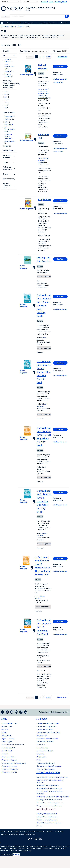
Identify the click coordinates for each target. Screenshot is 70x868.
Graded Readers (42, 748)
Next (48, 57)
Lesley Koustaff (43, 89)
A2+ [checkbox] (7, 97)
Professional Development (7, 168)
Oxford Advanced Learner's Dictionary (50, 823)
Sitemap (5, 733)
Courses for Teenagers (45, 729)
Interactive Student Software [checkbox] (9, 136)
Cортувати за (25, 51)
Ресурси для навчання (47, 23)
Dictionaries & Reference (45, 742)
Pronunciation (42, 757)
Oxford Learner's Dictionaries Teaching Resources (50, 781)
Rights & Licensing (8, 739)
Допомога (44, 2)
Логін (51, 2)
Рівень (5, 162)
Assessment (41, 745)
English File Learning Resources (48, 817)
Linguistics (40, 754)
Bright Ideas (45, 199)
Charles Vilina (43, 96)
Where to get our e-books (46, 769)
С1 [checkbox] (6, 105)
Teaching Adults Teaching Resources (49, 800)
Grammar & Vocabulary (45, 751)
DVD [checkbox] (7, 122)
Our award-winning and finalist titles (49, 766)
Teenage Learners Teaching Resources (50, 803)
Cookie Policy (27, 851)
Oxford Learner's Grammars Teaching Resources (50, 793)
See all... (39, 826)
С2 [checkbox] (6, 108)
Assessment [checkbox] (10, 116)
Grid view (66, 51)
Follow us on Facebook (10, 760)
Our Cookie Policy (58, 831)
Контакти (3, 831)
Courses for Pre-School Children (48, 723)
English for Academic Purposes (47, 739)
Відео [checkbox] (8, 146)
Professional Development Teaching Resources (53, 797)
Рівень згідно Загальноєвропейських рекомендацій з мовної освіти (9, 84)
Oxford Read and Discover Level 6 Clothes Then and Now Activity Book (44, 372)
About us (5, 754)
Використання (8, 150)
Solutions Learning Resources (47, 820)
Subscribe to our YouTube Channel (14, 763)
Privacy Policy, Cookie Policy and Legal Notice (32, 831)
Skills (39, 760)
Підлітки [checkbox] (9, 71)
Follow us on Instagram (10, 769)
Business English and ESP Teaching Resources (53, 777)
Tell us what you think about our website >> (54, 712)
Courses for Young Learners (47, 726)
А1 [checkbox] (6, 91)
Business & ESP (42, 736)
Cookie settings (6, 854)
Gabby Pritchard (44, 158)
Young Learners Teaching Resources (49, 806)
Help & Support (7, 742)
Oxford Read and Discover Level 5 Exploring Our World (44, 627)
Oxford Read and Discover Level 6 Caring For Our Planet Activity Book (44, 501)
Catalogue (41, 719)
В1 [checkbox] (7, 100)
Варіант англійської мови (7, 186)
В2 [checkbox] (6, 103)
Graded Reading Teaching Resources (49, 788)
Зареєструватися (61, 2)
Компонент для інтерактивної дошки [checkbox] (10, 128)
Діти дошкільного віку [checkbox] (9, 67)
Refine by (6, 51)
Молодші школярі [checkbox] (9, 75)
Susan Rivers (42, 91)
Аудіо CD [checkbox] (9, 119)
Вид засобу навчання (7, 156)
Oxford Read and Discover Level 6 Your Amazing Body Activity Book (44, 306)
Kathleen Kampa (44, 93)
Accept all (16, 854)
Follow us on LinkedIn (9, 772)
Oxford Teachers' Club (9, 723)
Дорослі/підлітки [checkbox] (9, 61)
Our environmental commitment (13, 745)
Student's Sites (7, 726)
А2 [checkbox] (7, 94)
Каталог (10, 23)
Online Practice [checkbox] (10, 142)
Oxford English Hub (8, 748)
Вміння (5, 174)
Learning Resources (46, 809)
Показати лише (8, 179)
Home (4, 719)
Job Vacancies (6, 736)
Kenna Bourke (43, 98)
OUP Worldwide (7, 751)
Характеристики (9, 112)
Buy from (64, 23)
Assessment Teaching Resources (48, 785)
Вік (4, 55)
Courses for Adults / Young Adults (48, 733)
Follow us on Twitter (9, 757)
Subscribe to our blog (9, 766)
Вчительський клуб (27, 23)
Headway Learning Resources (47, 814)
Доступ (17, 831)
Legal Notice (49, 831)
